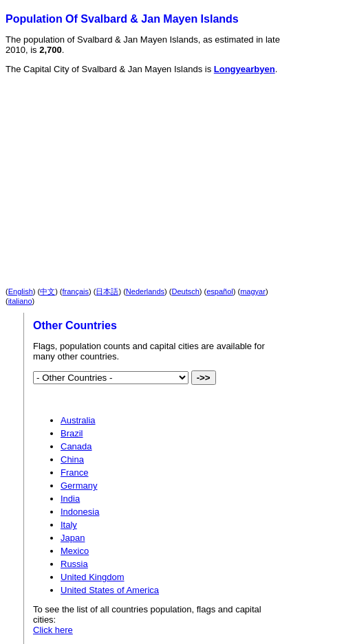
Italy (69, 525)
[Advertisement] (127, 169)
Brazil (72, 433)
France (74, 473)
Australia (78, 420)
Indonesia (80, 512)
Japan (73, 538)
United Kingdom (93, 577)
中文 (47, 291)
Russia (74, 564)
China (72, 459)
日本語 (107, 291)
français (76, 291)
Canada (76, 446)
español (220, 291)
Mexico (75, 551)
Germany (79, 486)
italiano (20, 301)
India (70, 499)
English (21, 291)
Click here (53, 630)
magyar (253, 291)
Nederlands (145, 291)
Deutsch (186, 291)
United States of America (110, 590)
